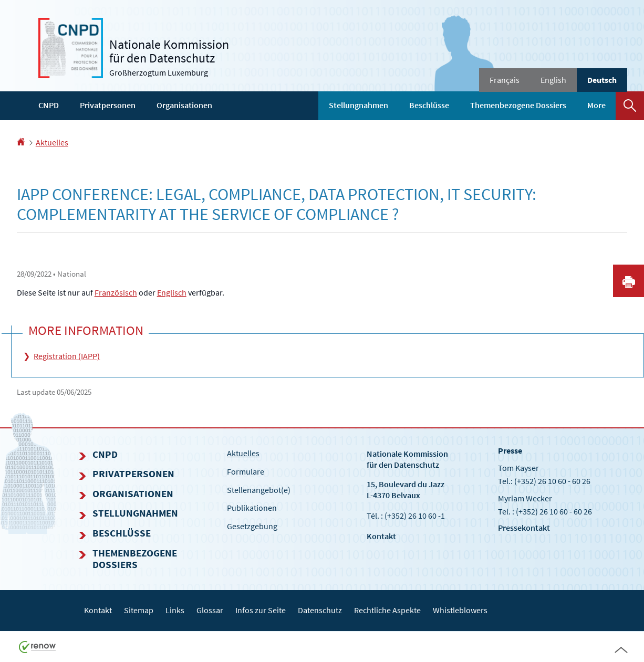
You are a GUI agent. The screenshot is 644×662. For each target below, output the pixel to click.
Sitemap (139, 610)
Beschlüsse (429, 105)
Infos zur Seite (261, 610)
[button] (630, 106)
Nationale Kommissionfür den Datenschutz (407, 459)
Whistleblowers (460, 610)
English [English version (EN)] (553, 80)
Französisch (116, 292)
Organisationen (184, 105)
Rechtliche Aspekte (387, 610)
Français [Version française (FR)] (505, 80)
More (596, 105)
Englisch (172, 292)
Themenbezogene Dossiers (518, 105)
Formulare (246, 471)
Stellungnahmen (359, 105)
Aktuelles (52, 142)
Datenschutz (320, 610)
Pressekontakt (524, 528)
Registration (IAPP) (67, 356)
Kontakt (381, 536)
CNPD (49, 105)
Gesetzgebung (252, 526)
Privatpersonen (108, 105)
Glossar (210, 610)
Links (175, 610)
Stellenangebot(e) (259, 490)
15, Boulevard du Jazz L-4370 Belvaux (406, 490)
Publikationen (252, 508)
